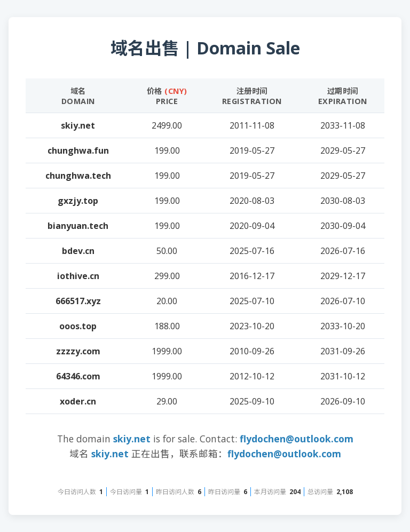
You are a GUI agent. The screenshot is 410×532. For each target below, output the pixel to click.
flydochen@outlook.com (297, 439)
